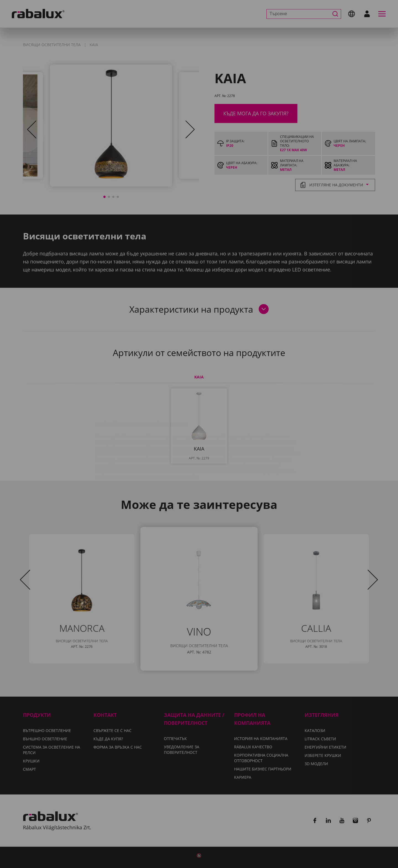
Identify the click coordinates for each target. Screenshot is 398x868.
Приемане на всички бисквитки (199, 475)
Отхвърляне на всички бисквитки (242, 461)
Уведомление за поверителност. (166, 445)
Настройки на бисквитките (148, 461)
